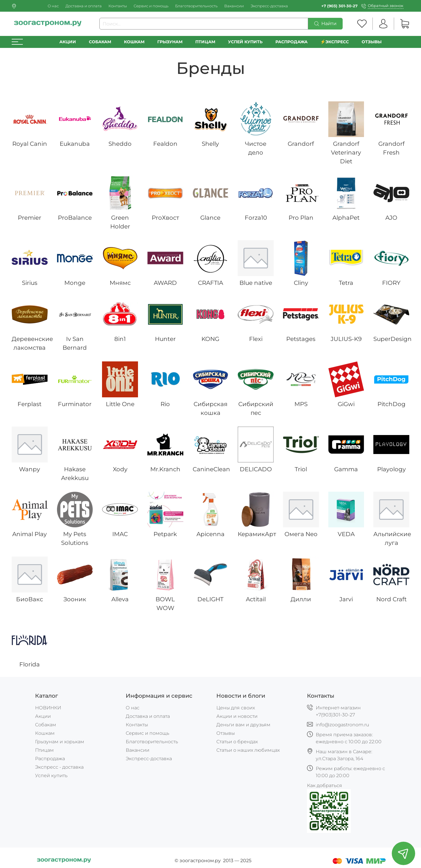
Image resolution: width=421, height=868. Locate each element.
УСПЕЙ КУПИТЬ (245, 42)
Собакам (100, 42)
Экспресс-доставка (269, 6)
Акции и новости (237, 716)
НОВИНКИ (48, 708)
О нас (53, 6)
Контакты (118, 6)
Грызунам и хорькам (60, 742)
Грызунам (170, 42)
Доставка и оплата (84, 6)
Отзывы (372, 42)
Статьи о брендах (237, 742)
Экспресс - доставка (59, 767)
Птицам (205, 42)
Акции (68, 42)
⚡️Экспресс (335, 42)
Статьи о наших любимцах (248, 750)
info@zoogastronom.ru (343, 725)
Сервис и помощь (151, 6)
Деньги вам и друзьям (243, 725)
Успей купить (51, 776)
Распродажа (50, 759)
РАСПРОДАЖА (291, 42)
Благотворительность (196, 6)
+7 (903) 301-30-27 (339, 6)
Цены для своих (236, 708)
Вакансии (234, 6)
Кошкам (134, 42)
